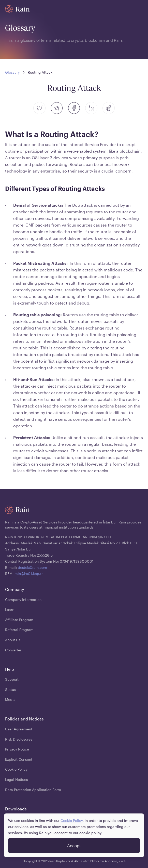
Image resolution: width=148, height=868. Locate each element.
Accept (74, 845)
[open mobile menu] (140, 9)
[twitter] (39, 108)
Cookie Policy (72, 820)
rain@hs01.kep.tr (29, 574)
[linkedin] (91, 108)
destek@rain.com (32, 567)
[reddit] (109, 108)
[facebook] (74, 108)
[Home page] (17, 9)
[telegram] (57, 108)
